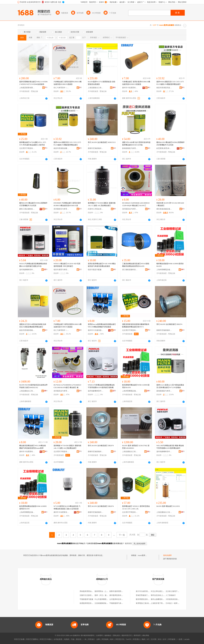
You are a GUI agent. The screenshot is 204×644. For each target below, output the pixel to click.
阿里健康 (172, 639)
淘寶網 (66, 639)
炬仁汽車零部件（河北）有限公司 (61, 88)
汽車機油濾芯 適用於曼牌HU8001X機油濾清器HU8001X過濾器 (68, 83)
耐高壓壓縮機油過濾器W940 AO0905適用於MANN (33, 508)
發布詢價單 (167, 555)
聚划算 (79, 639)
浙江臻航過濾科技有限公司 (130, 270)
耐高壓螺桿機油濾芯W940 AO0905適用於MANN (136, 386)
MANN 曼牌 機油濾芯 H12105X (168, 506)
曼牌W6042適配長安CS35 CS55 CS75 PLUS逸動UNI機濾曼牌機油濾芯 (170, 83)
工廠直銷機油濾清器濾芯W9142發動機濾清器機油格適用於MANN (136, 265)
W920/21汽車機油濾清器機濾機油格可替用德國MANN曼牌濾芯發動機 (101, 386)
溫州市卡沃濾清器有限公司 (96, 330)
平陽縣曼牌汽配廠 (86, 599)
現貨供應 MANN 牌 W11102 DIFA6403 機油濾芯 (170, 204)
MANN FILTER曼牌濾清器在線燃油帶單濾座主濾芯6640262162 (33, 386)
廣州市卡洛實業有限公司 (130, 88)
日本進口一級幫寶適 (173, 603)
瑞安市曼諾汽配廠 (95, 270)
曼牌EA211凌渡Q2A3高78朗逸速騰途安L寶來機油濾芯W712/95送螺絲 (170, 386)
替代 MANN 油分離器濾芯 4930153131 (102, 144)
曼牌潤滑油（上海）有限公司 (106, 591)
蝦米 (112, 639)
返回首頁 (128, 543)
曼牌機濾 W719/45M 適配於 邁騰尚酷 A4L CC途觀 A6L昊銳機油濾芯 (102, 204)
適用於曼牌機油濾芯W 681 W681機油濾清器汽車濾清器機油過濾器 (102, 265)
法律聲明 (99, 635)
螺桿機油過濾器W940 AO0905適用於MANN (170, 265)
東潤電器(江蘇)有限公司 (145, 603)
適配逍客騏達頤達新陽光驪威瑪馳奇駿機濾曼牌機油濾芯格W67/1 (136, 326)
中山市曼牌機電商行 (102, 599)
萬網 (143, 639)
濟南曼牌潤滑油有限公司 (89, 591)
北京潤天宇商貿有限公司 (27, 148)
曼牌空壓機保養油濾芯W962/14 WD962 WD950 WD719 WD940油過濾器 (33, 83)
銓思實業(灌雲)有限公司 (164, 148)
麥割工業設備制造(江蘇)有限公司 (27, 209)
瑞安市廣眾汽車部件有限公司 (61, 270)
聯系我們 (137, 635)
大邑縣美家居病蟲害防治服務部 (178, 599)
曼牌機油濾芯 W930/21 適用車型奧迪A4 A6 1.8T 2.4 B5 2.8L (136, 508)
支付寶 (154, 639)
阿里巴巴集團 (19, 639)
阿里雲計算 (120, 639)
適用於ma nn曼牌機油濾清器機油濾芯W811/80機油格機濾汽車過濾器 (102, 326)
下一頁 (122, 535)
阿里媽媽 (105, 639)
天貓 (73, 639)
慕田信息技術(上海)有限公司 (161, 595)
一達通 (179, 639)
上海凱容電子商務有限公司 (161, 603)
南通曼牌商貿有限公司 (88, 603)
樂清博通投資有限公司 (144, 599)
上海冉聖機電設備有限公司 (164, 270)
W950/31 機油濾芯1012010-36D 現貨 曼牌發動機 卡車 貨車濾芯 (67, 265)
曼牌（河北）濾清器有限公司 (106, 595)
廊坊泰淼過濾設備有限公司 (164, 209)
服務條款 (108, 635)
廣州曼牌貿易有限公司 (118, 595)
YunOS (128, 639)
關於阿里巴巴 (127, 635)
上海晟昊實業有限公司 (27, 88)
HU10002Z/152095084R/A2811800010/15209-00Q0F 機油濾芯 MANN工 (136, 204)
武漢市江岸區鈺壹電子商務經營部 (96, 209)
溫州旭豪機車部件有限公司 (27, 270)
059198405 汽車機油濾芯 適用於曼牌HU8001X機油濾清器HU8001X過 (67, 204)
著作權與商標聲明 (87, 635)
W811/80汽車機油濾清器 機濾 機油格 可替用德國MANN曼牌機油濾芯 (170, 447)
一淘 (85, 639)
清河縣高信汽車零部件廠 (130, 209)
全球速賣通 (58, 639)
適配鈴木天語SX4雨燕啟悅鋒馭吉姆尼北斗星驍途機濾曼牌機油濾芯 (33, 326)
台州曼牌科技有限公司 (118, 599)
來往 (160, 639)
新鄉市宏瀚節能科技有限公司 (96, 148)
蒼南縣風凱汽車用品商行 (130, 148)
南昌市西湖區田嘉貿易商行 (164, 88)
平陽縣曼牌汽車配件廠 (118, 603)
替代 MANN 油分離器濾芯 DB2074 (169, 324)
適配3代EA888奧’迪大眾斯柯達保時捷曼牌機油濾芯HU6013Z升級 (136, 144)
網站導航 (146, 635)
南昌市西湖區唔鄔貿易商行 (27, 330)
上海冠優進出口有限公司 (96, 88)
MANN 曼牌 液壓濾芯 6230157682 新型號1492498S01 (136, 447)
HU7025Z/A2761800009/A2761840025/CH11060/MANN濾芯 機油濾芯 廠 (67, 386)
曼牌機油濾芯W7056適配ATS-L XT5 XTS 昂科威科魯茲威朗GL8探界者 (33, 144)
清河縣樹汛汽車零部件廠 (61, 209)
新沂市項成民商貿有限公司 (146, 591)
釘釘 (165, 639)
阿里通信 (136, 639)
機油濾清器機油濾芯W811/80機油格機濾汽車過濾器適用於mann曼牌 (33, 447)
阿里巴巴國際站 (32, 639)
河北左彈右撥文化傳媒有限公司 (163, 591)
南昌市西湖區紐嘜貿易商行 (61, 148)
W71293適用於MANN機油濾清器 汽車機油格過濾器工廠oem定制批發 (67, 508)
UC (148, 639)
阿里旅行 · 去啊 (94, 639)
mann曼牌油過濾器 (145, 555)
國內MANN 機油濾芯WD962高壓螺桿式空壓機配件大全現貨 (170, 144)
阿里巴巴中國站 (46, 639)
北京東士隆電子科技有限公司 (177, 591)
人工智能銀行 (171, 595)
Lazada (187, 639)
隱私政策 (116, 635)
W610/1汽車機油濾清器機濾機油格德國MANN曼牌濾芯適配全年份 (33, 265)
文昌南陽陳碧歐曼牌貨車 (104, 603)
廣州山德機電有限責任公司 (161, 599)
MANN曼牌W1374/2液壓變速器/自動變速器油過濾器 (102, 83)
